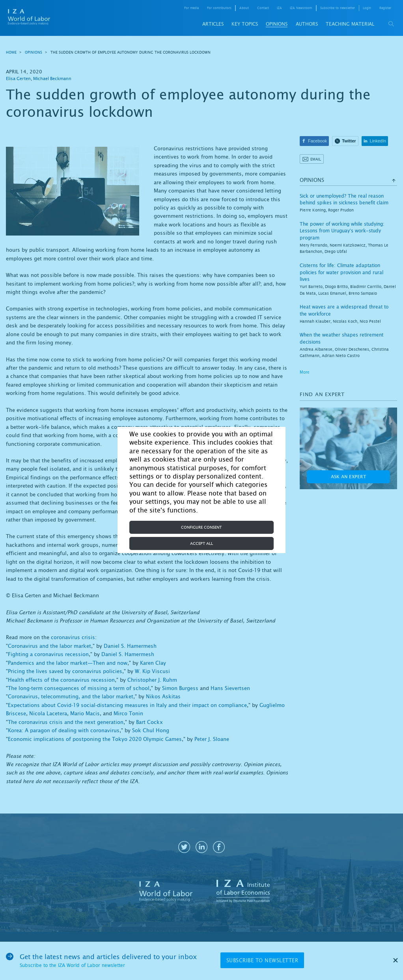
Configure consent (201, 527)
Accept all (201, 543)
